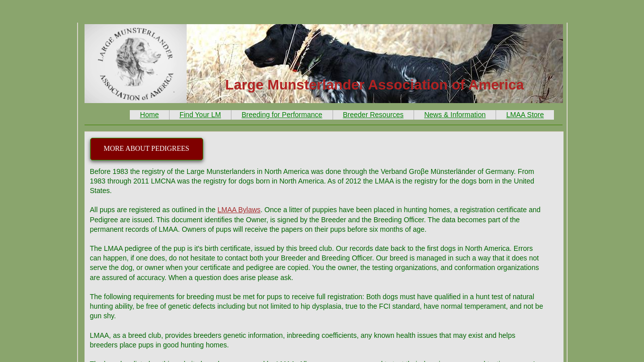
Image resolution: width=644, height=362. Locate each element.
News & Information (455, 115)
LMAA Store (525, 115)
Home (149, 115)
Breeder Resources (374, 115)
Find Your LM (200, 115)
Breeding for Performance (282, 115)
